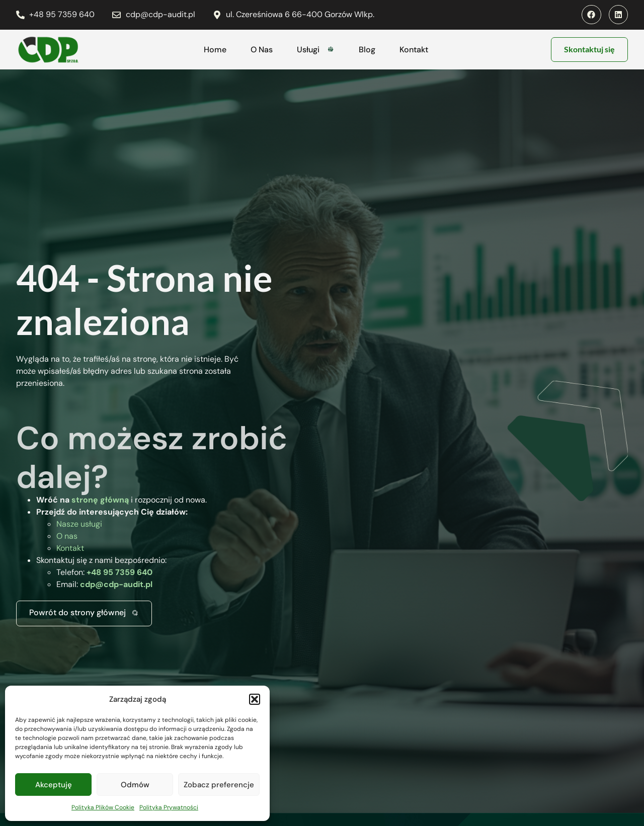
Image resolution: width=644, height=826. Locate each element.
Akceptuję (54, 785)
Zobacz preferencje (219, 785)
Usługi (316, 50)
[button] (255, 699)
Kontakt (414, 50)
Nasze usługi (79, 524)
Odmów (135, 785)
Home (215, 50)
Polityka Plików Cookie (103, 807)
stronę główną (100, 500)
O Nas (262, 50)
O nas (67, 536)
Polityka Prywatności (169, 807)
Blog (367, 50)
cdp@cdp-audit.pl (116, 584)
